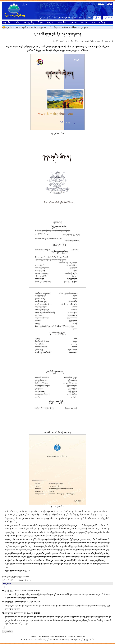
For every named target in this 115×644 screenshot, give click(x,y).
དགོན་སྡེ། (102, 22)
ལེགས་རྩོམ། (62, 22)
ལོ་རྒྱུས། (40, 22)
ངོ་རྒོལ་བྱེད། (20, 591)
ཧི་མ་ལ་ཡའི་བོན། (31, 27)
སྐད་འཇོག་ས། (108, 18)
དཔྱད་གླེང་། (51, 22)
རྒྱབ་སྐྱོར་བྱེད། (9, 591)
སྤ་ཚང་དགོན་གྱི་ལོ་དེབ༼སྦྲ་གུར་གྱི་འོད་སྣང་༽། (18, 577)
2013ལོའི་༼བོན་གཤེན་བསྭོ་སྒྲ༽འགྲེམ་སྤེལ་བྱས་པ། (19, 580)
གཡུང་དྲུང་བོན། (29, 22)
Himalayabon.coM (48, 637)
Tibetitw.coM (81, 637)
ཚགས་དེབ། (53, 27)
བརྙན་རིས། (84, 22)
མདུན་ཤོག (7, 22)
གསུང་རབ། (73, 22)
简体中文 (101, 4)
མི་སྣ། (94, 22)
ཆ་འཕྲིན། (17, 22)
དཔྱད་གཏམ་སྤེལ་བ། (8, 631)
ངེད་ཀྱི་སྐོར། (97, 18)
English (109, 4)
